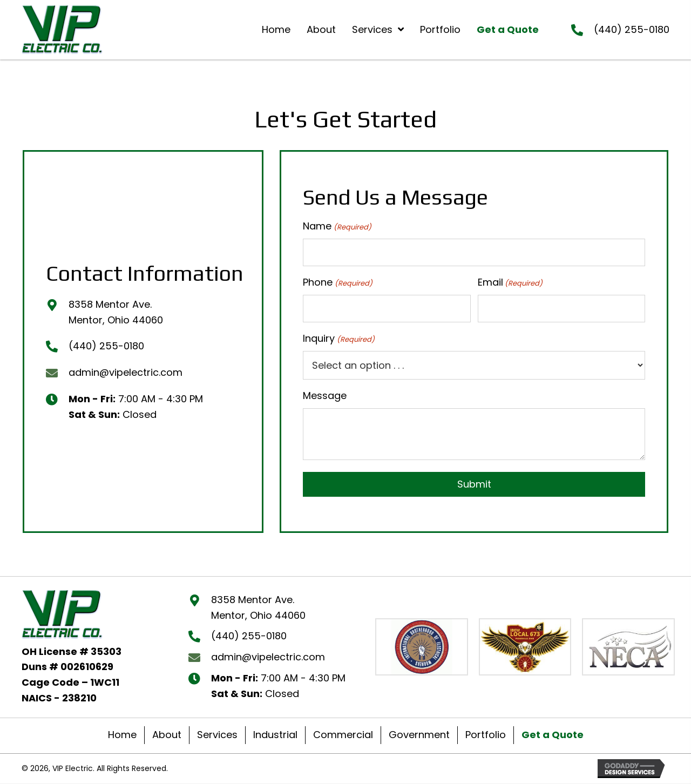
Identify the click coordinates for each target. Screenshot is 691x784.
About (167, 735)
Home (122, 735)
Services (217, 735)
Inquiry (338, 339)
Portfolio (486, 735)
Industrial (275, 735)
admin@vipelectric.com (126, 372)
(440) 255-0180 (632, 29)
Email (510, 282)
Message (325, 396)
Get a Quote (553, 735)
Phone (337, 282)
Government (419, 735)
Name (337, 226)
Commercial (343, 735)
